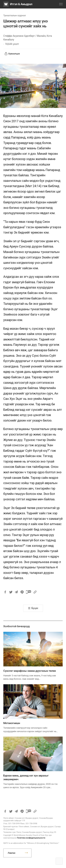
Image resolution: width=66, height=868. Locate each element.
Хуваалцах (12, 54)
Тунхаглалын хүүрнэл (15, 15)
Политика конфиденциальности (31, 838)
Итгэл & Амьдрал (21, 4)
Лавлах (12, 853)
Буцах (35, 608)
